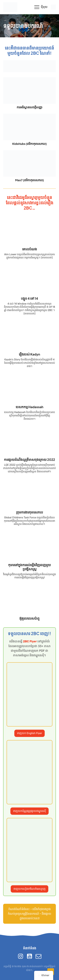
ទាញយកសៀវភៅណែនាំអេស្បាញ (29, 889)
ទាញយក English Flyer (29, 733)
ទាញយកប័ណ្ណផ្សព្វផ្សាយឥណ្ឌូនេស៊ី (29, 811)
